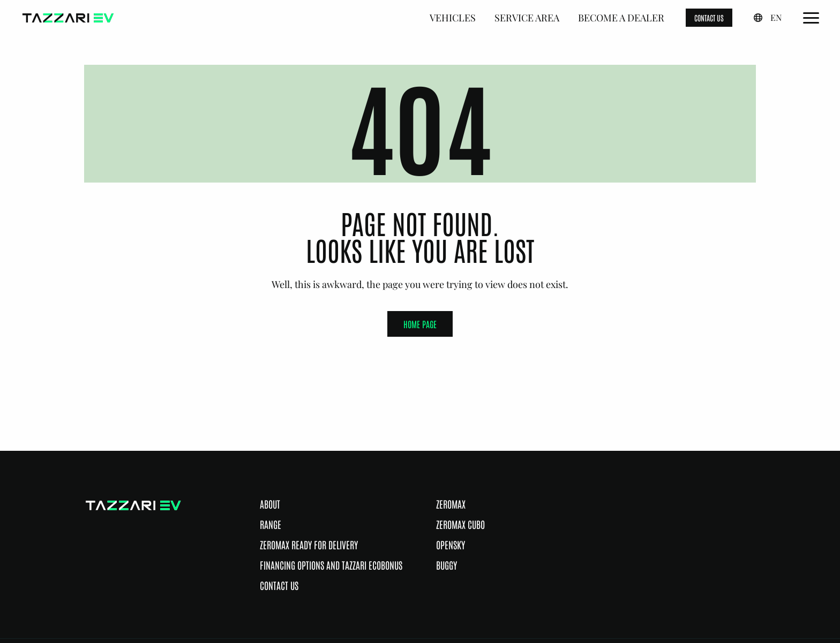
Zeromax (451, 504)
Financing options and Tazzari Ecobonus (331, 565)
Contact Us (279, 585)
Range (271, 524)
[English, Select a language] (768, 18)
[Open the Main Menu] (811, 18)
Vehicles (453, 18)
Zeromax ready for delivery (309, 544)
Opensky (451, 544)
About (270, 504)
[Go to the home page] (68, 18)
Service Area (527, 18)
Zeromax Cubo (460, 524)
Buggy (447, 565)
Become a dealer (621, 18)
